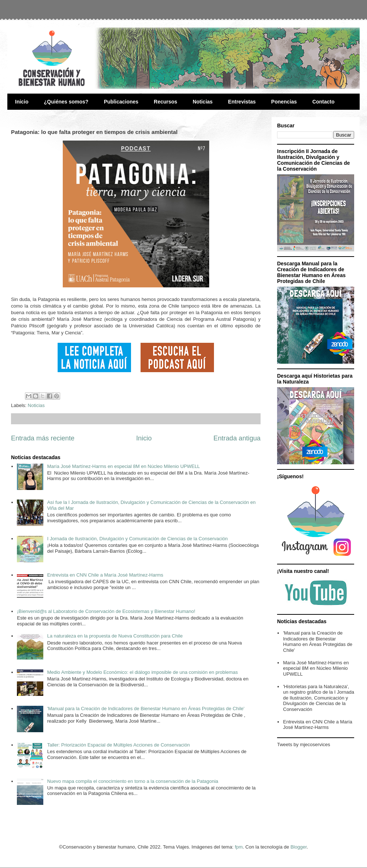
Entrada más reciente (43, 438)
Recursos (166, 102)
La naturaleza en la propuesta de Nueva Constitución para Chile (115, 636)
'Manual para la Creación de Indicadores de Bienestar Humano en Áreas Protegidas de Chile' (146, 709)
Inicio (22, 102)
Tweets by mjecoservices (304, 744)
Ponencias (284, 102)
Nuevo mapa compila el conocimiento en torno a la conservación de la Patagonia (132, 781)
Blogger (298, 847)
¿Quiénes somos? (66, 102)
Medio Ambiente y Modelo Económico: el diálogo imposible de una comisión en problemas (142, 672)
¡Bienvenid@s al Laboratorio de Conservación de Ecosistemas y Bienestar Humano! (106, 611)
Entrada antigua (237, 438)
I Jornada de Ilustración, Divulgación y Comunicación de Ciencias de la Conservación (137, 539)
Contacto (324, 102)
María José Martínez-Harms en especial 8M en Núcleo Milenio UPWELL (123, 466)
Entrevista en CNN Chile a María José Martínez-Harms (105, 575)
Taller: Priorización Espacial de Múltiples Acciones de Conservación (118, 745)
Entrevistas (242, 102)
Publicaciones (121, 102)
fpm (239, 847)
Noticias (203, 102)
